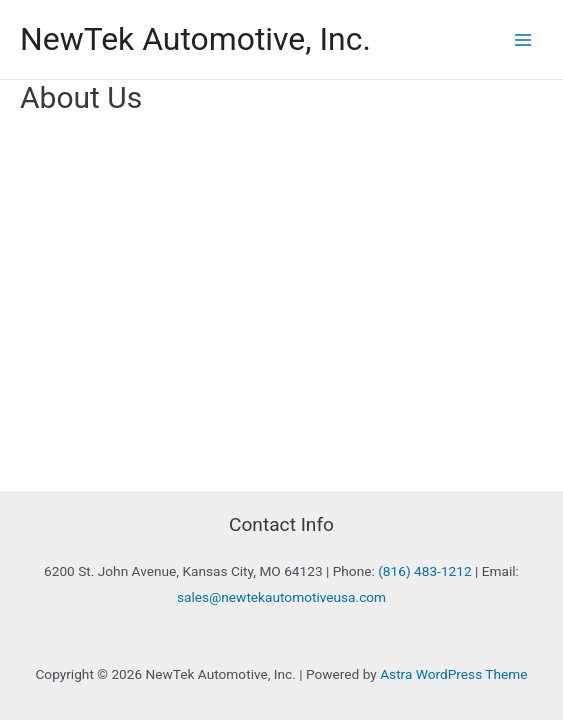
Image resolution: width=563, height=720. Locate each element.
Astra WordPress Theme (453, 674)
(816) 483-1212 (424, 571)
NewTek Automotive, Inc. (195, 39)
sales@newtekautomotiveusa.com (281, 597)
